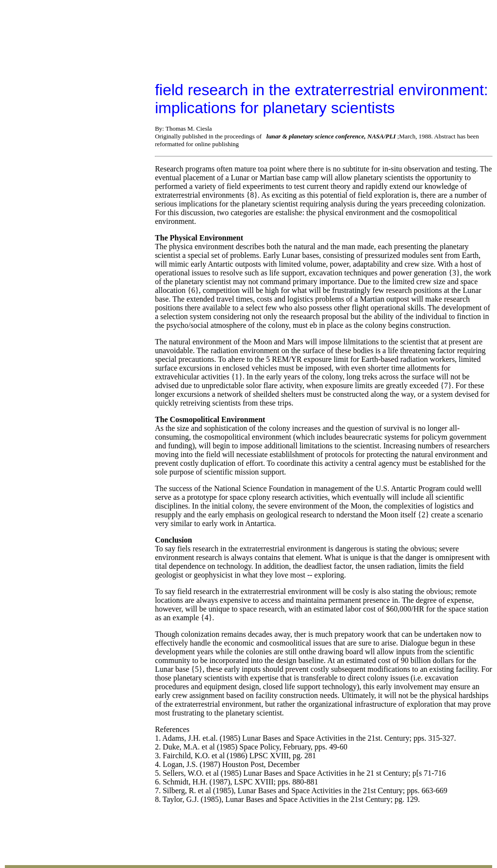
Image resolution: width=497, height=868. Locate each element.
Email (210, 755)
